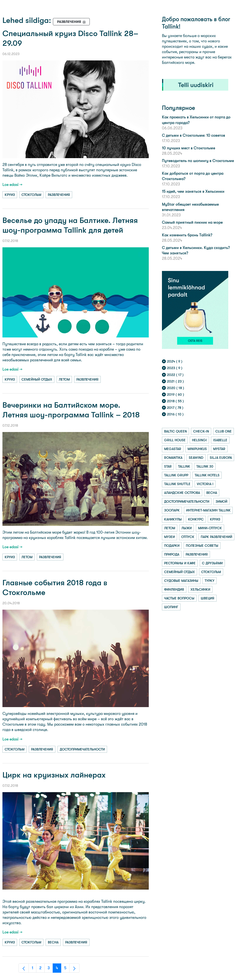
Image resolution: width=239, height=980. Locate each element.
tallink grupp (176, 475)
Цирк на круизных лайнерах (54, 775)
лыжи (187, 528)
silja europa (221, 458)
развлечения (59, 195)
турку (209, 581)
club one (224, 431)
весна (53, 942)
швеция (208, 598)
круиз (10, 195)
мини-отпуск (210, 528)
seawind (196, 458)
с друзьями (212, 563)
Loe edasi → (12, 185)
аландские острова (182, 493)
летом (64, 379)
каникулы (173, 519)
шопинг (171, 607)
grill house (175, 440)
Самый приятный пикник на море (192, 222)
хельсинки (200, 589)
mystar (219, 449)
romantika (173, 458)
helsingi (199, 440)
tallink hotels (207, 475)
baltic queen (175, 431)
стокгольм (31, 195)
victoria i (205, 484)
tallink (184, 466)
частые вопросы (179, 598)
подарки (172, 546)
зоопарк (172, 510)
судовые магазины (181, 581)
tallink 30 (205, 466)
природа (172, 554)
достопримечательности (82, 749)
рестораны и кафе (180, 563)
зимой (221, 501)
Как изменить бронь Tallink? (187, 235)
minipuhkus (197, 449)
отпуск (188, 537)
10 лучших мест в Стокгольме (189, 148)
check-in (201, 431)
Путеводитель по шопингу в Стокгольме (198, 161)
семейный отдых (37, 379)
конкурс (196, 519)
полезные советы (202, 546)
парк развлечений (216, 537)
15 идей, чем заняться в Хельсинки (193, 191)
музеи (169, 537)
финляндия (174, 589)
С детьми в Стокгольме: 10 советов (194, 135)
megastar (173, 449)
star (168, 466)
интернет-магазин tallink (208, 510)
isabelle (220, 440)
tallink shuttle (177, 484)
